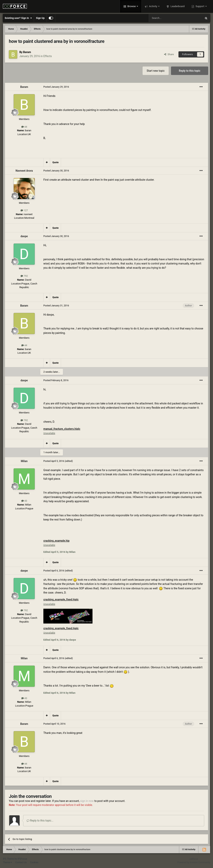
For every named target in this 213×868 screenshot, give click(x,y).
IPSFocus (22, 859)
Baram (27, 52)
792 (24, 276)
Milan (24, 461)
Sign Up (40, 18)
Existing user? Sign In (18, 18)
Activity (153, 6)
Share (169, 54)
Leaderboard (177, 6)
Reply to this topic (190, 71)
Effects (48, 56)
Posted (56, 87)
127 (24, 210)
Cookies (34, 862)
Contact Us (21, 862)
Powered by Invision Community (194, 862)
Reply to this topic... (40, 821)
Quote (55, 162)
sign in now (87, 801)
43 (24, 501)
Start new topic (156, 71)
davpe (24, 236)
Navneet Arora (24, 171)
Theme (7, 862)
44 (24, 127)
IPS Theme (8, 859)
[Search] (166, 18)
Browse (132, 6)
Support (200, 6)
